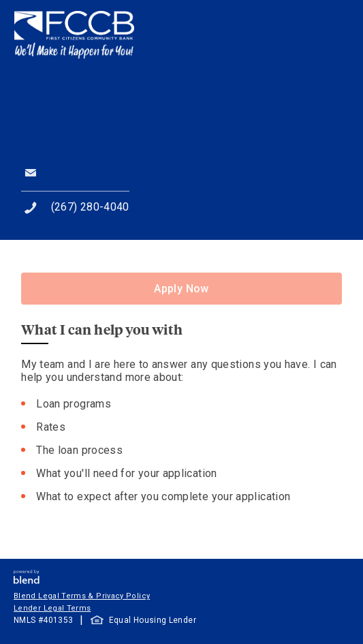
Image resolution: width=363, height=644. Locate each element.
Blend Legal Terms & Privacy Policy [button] (82, 596)
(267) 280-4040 (90, 207)
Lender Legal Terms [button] (52, 608)
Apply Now (181, 289)
